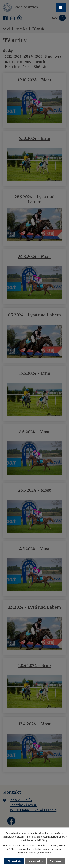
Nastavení (56, 861)
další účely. (42, 840)
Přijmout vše (14, 861)
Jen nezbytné (36, 861)
